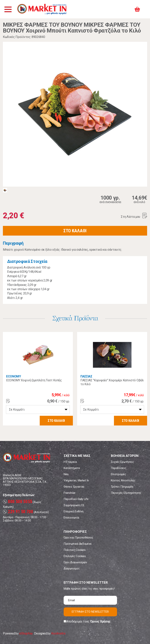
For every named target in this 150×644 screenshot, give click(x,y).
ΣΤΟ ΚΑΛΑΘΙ (75, 231)
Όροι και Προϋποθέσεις (78, 538)
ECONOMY (14, 376)
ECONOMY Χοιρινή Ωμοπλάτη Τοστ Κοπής (34, 380)
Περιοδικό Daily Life (76, 499)
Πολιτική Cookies (75, 550)
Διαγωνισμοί (71, 569)
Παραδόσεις (119, 468)
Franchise (70, 493)
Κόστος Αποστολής (123, 480)
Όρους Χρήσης (100, 621)
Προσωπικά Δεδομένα (78, 544)
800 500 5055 (18, 502)
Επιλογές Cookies (75, 556)
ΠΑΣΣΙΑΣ (86, 376)
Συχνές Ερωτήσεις (122, 462)
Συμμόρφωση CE (74, 505)
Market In (42, 9)
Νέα (66, 474)
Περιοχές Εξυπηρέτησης (126, 493)
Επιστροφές (118, 474)
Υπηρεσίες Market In (76, 480)
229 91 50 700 (18, 512)
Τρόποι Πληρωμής (122, 487)
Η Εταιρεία (70, 462)
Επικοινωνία (71, 518)
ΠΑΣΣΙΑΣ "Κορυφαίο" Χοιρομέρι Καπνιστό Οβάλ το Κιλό (112, 382)
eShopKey (26, 633)
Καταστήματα (72, 468)
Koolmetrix (58, 633)
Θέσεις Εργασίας (74, 487)
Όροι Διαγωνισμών (75, 562)
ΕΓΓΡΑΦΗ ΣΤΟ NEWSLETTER (90, 612)
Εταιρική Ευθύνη (74, 511)
